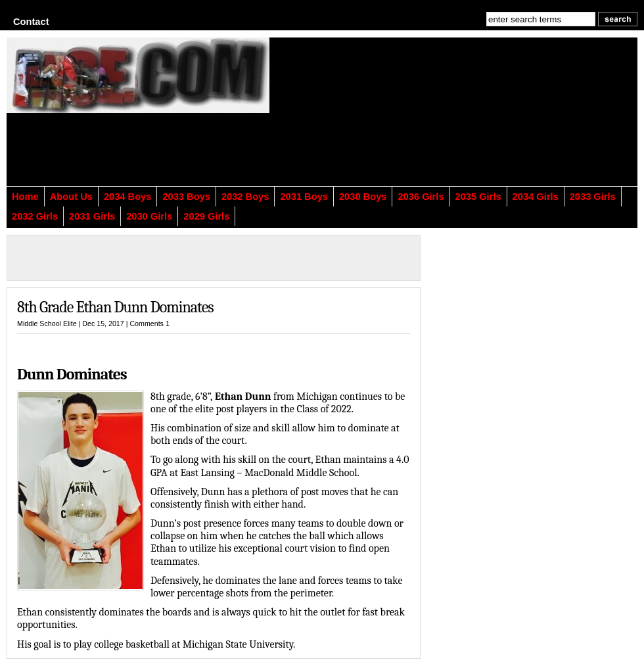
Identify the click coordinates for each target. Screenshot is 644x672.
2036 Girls (421, 197)
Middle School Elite (47, 324)
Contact (31, 22)
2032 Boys (245, 197)
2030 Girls (149, 216)
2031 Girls (92, 216)
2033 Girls (593, 197)
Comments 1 (149, 324)
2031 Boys (304, 197)
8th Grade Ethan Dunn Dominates (115, 307)
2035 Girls (478, 197)
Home (25, 197)
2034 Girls (536, 197)
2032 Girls (35, 216)
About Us (71, 197)
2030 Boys (363, 197)
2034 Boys (128, 197)
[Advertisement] (395, 120)
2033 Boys (186, 197)
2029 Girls (206, 216)
